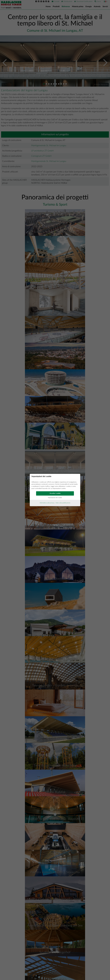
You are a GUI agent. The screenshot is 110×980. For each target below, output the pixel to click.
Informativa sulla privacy (47, 503)
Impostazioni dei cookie (55, 498)
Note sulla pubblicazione (63, 503)
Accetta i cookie (55, 493)
